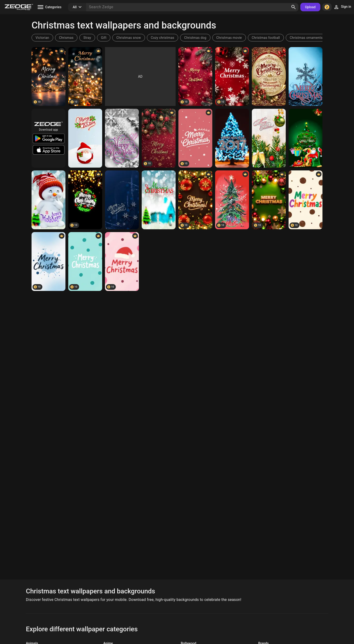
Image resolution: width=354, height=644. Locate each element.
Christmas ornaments (306, 38)
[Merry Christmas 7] (269, 138)
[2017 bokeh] (232, 138)
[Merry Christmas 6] (306, 138)
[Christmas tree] (232, 200)
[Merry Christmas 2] (122, 200)
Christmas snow (129, 38)
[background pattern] (269, 76)
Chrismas (66, 38)
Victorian (42, 38)
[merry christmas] (195, 200)
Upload (310, 7)
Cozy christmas (163, 38)
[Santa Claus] (85, 138)
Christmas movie (229, 38)
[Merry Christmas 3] (306, 76)
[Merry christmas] (269, 200)
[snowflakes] (122, 138)
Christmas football (266, 38)
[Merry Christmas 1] (159, 200)
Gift (104, 38)
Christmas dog (195, 38)
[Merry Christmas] (48, 76)
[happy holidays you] (48, 200)
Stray (87, 38)
